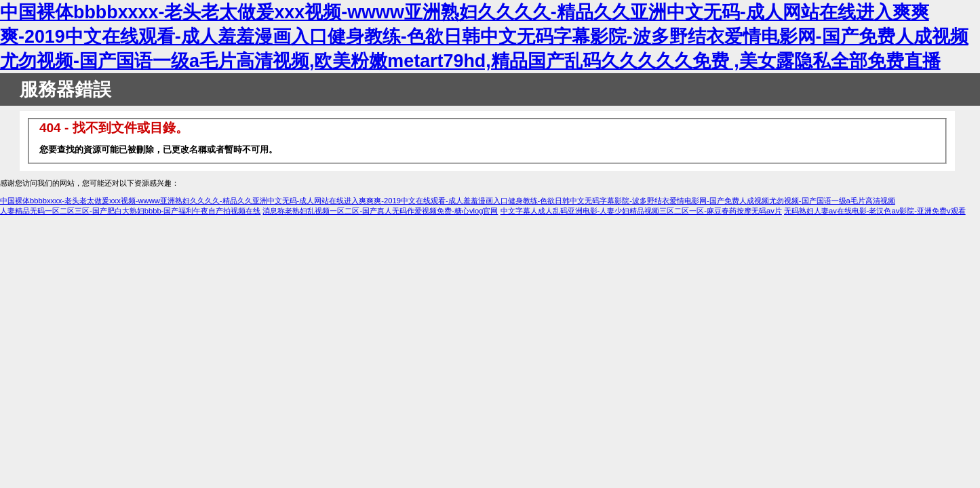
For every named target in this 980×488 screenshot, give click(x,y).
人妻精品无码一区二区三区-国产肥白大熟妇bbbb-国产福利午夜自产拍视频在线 (130, 211)
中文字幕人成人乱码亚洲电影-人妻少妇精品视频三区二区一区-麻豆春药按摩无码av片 (641, 211)
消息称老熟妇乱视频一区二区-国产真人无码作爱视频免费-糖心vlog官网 (380, 211)
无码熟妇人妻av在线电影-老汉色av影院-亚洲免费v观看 (875, 211)
